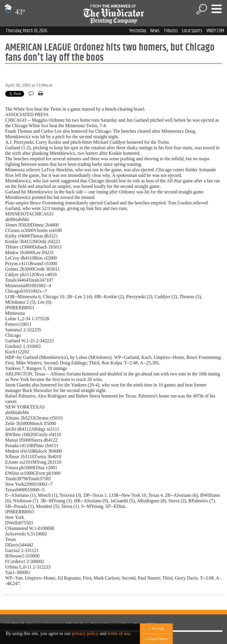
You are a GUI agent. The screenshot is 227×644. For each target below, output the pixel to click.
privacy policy (85, 633)
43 (14, 12)
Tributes (171, 31)
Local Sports (192, 31)
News (155, 31)
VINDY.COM (215, 31)
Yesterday (138, 31)
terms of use (119, 633)
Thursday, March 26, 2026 (27, 31)
